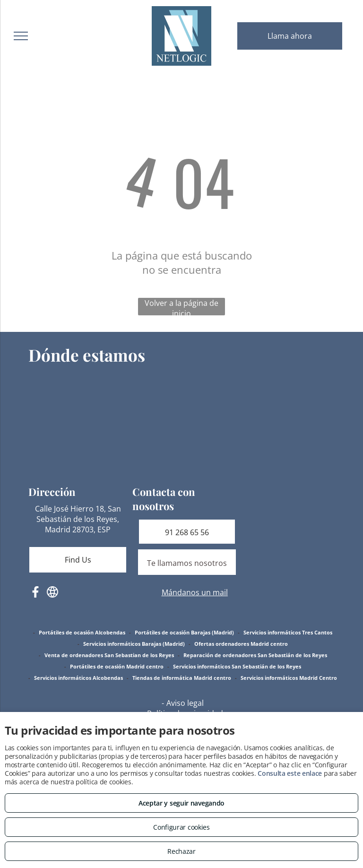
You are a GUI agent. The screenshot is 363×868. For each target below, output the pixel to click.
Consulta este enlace (290, 773)
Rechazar (181, 851)
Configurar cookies (181, 827)
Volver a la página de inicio (181, 307)
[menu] (21, 36)
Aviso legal (185, 703)
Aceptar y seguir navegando (181, 803)
